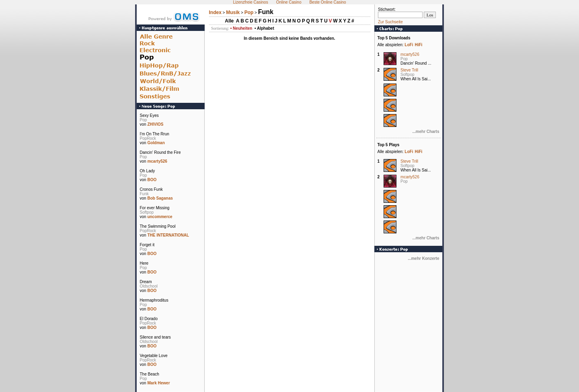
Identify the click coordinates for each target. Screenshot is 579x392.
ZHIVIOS (155, 124)
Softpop (147, 212)
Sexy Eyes (149, 115)
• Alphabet (264, 28)
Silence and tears (155, 337)
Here (144, 263)
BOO (152, 180)
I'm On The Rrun (155, 134)
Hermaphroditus (154, 300)
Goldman (156, 143)
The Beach (150, 374)
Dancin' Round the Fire (160, 152)
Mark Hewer (158, 383)
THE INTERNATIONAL (168, 235)
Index (215, 12)
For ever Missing (155, 208)
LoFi (409, 45)
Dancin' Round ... (416, 63)
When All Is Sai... (416, 79)
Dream (146, 282)
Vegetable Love (154, 356)
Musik (233, 12)
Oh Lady (148, 171)
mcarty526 (157, 161)
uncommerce (160, 217)
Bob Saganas (160, 198)
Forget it (147, 245)
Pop (144, 120)
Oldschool (149, 286)
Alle (229, 21)
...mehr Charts (426, 132)
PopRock (148, 138)
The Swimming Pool (158, 226)
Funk (144, 194)
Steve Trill (409, 70)
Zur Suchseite (390, 22)
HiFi (418, 45)
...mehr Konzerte (423, 258)
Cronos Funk (151, 189)
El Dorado (149, 319)
